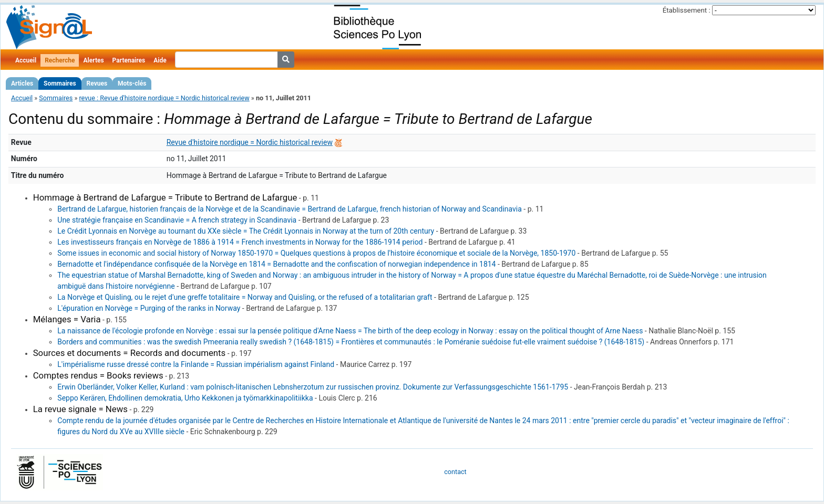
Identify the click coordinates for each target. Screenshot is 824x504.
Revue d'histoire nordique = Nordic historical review (250, 142)
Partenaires (129, 60)
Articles (22, 83)
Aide (160, 60)
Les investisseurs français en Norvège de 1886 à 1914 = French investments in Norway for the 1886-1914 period (240, 242)
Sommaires (60, 83)
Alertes (93, 60)
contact (455, 472)
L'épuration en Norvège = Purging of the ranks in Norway (149, 308)
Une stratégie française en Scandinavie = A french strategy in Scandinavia (177, 220)
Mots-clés (132, 83)
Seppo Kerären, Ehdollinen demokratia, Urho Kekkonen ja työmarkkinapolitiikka (185, 398)
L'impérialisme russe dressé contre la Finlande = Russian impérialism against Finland (196, 364)
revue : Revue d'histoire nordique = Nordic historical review (164, 98)
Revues (97, 83)
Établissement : (687, 10)
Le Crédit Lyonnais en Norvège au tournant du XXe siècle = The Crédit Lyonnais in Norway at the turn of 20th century (246, 231)
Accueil (26, 60)
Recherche (60, 60)
